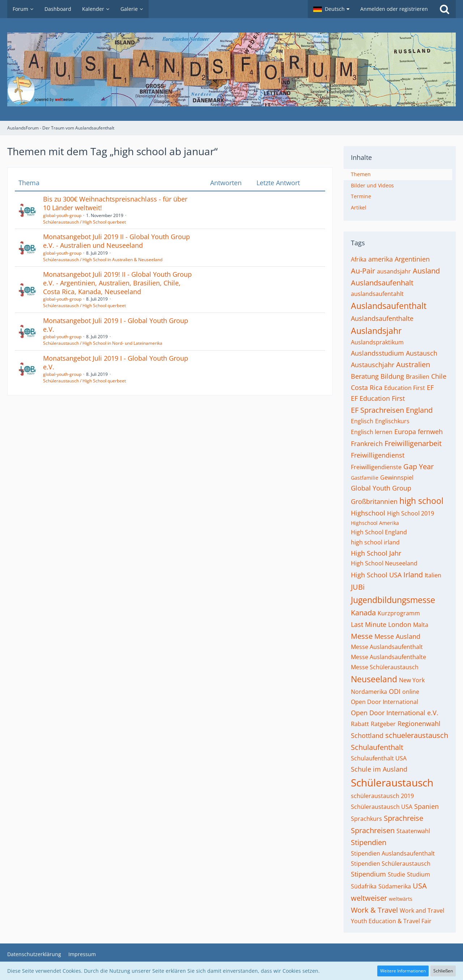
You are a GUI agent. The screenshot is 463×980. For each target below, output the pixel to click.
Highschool (368, 513)
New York (412, 680)
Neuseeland (374, 679)
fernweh (430, 432)
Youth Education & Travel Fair (391, 921)
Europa (405, 432)
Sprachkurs (366, 819)
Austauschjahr (373, 365)
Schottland (367, 735)
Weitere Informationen (403, 971)
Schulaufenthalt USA (379, 758)
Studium (419, 874)
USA (420, 886)
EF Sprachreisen (377, 410)
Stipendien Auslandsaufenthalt (393, 853)
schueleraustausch (417, 735)
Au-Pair (363, 271)
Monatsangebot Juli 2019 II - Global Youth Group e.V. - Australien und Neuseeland (116, 241)
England (419, 410)
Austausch (422, 353)
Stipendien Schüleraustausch (391, 864)
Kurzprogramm (399, 613)
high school (421, 501)
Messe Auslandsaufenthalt (387, 647)
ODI (395, 691)
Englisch (362, 421)
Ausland (426, 271)
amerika (381, 259)
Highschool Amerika (375, 523)
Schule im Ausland (379, 769)
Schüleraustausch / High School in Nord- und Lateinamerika (103, 343)
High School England (379, 532)
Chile (439, 376)
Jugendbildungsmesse (393, 600)
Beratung (365, 376)
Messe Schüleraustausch (385, 667)
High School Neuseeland (384, 563)
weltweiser (369, 898)
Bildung (392, 376)
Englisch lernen (372, 432)
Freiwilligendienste (376, 467)
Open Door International (385, 702)
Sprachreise (403, 818)
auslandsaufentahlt (377, 294)
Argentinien (412, 259)
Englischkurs (392, 421)
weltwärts (401, 899)
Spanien (426, 806)
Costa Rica (367, 387)
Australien (413, 364)
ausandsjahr (394, 271)
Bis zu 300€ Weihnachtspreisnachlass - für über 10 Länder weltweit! (115, 203)
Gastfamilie (365, 478)
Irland (413, 575)
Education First (405, 388)
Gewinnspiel (397, 478)
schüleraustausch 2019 (382, 796)
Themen (361, 174)
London (400, 624)
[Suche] (445, 9)
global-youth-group (62, 215)
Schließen (443, 971)
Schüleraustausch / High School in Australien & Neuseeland (103, 260)
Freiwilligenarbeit (413, 443)
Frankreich (367, 444)
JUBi (358, 587)
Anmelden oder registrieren (394, 9)
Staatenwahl (413, 831)
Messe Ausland (397, 636)
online (411, 692)
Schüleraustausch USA (382, 807)
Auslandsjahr (376, 331)
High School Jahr (376, 553)
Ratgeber (383, 724)
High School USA (376, 575)
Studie (396, 874)
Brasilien (418, 377)
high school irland (375, 542)
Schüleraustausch (392, 782)
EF (430, 387)
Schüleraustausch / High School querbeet (84, 222)
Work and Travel (422, 911)
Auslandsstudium (377, 353)
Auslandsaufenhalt (382, 283)
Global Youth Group (381, 488)
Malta (421, 625)
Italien (433, 575)
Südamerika (395, 886)
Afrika (359, 259)
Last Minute (369, 624)
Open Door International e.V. (395, 713)
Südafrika (364, 886)
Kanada (363, 613)
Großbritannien (374, 501)
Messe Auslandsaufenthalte (388, 657)
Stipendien (369, 842)
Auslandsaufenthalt (389, 306)
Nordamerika (369, 692)
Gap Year (419, 466)
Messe (362, 636)
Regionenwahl (419, 724)
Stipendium (368, 874)
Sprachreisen (373, 830)
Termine (361, 196)
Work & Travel (374, 910)
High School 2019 (411, 513)
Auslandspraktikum (377, 342)
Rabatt (360, 724)
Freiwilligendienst (378, 455)
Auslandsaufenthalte (382, 318)
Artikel (359, 207)
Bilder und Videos (372, 185)
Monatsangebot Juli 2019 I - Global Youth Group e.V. (116, 325)
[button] (331, 9)
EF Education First (378, 398)
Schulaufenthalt (377, 747)
